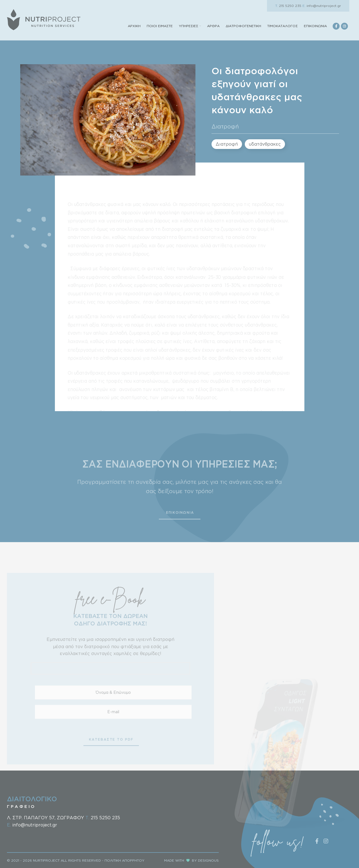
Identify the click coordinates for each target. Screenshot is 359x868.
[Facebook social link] (336, 26)
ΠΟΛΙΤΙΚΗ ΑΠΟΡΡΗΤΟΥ (124, 860)
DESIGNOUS (208, 860)
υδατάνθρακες (265, 144)
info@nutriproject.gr (322, 6)
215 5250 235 (288, 6)
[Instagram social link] (344, 26)
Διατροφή (225, 126)
